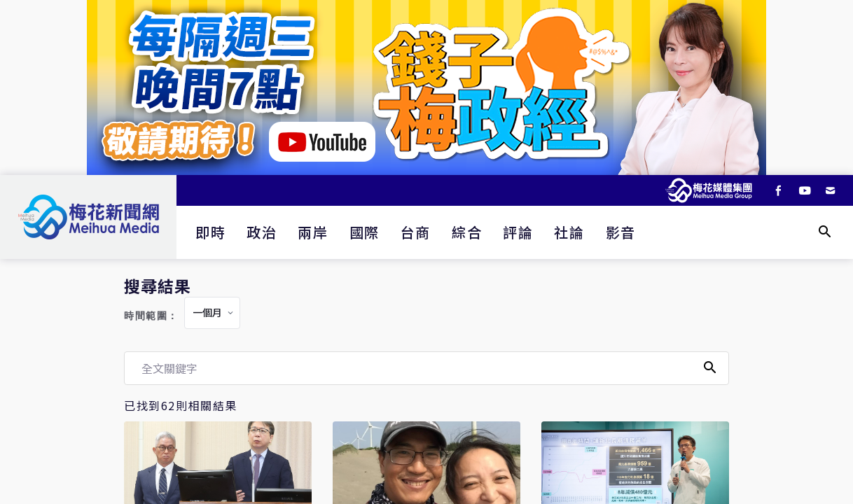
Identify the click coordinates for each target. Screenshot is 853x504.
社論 (569, 232)
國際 (365, 232)
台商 (416, 232)
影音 (621, 232)
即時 (210, 232)
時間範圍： (151, 316)
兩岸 (313, 232)
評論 (518, 232)
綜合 (467, 232)
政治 (262, 232)
